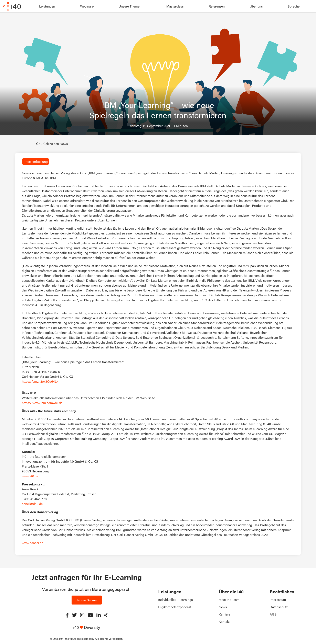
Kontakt (224, 622)
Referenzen (217, 6)
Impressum (278, 600)
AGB (273, 614)
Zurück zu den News (52, 144)
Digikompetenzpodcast (175, 607)
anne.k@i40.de (32, 504)
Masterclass (175, 6)
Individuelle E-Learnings (176, 600)
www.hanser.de (33, 543)
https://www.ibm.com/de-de (42, 403)
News (223, 607)
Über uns (256, 6)
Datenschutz (279, 607)
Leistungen (47, 6)
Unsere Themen (130, 6)
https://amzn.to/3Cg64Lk (40, 381)
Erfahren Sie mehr (87, 600)
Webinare (87, 6)
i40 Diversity (87, 627)
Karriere (224, 614)
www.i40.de (30, 476)
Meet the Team (229, 600)
